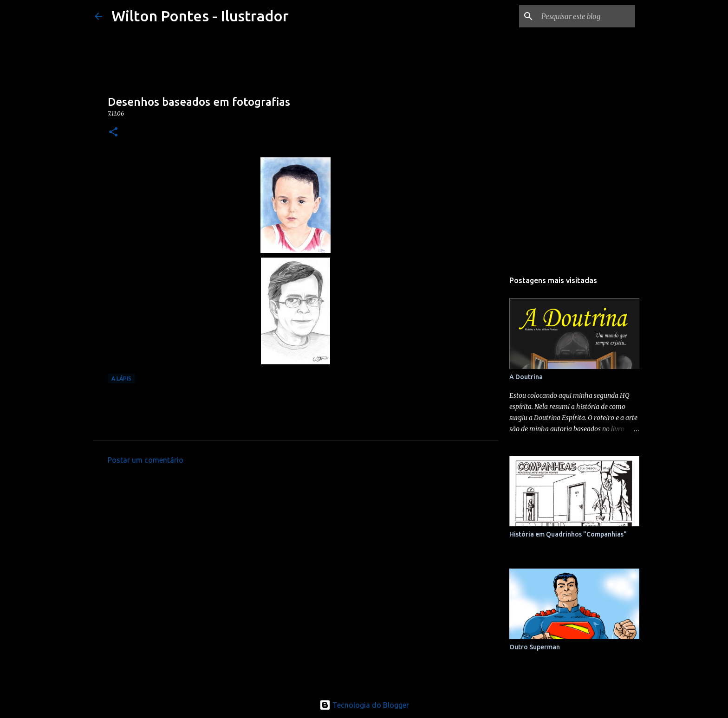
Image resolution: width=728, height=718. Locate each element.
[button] (113, 133)
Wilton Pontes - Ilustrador (200, 16)
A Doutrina (526, 377)
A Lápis (121, 378)
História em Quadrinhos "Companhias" (568, 534)
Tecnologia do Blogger (364, 705)
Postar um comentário (146, 460)
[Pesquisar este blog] (586, 16)
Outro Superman (535, 647)
